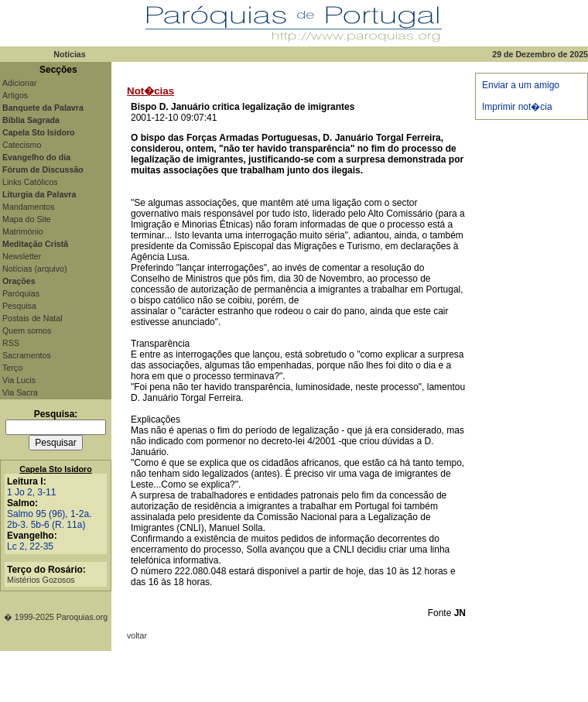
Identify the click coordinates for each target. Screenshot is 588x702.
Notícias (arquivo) (35, 269)
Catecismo (22, 145)
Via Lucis (19, 380)
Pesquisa (19, 306)
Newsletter (22, 256)
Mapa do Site (27, 219)
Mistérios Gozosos (41, 580)
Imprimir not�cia (517, 107)
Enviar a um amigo (521, 85)
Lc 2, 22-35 (30, 546)
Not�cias (150, 91)
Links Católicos (30, 182)
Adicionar (19, 83)
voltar (137, 635)
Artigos (15, 95)
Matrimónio (23, 231)
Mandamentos (29, 207)
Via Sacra (20, 392)
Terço (12, 368)
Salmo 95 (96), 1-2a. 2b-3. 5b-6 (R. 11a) (49, 519)
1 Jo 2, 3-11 (31, 492)
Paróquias (21, 293)
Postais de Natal (32, 318)
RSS (11, 343)
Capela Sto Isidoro (56, 469)
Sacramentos (27, 355)
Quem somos (27, 330)
